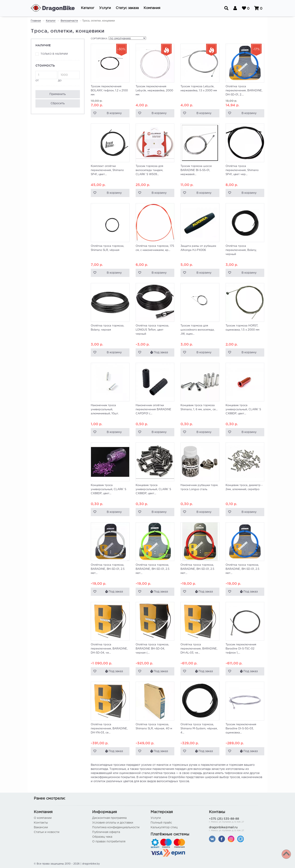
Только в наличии (54, 54)
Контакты (41, 823)
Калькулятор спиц (164, 827)
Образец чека (102, 837)
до (69, 76)
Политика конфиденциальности (116, 827)
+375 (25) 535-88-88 (235, 821)
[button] (88, 8)
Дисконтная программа (109, 818)
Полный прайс (161, 823)
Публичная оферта (106, 832)
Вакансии (41, 827)
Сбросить (58, 103)
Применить (58, 94)
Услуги (156, 818)
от (46, 76)
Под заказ (159, 352)
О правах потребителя (109, 842)
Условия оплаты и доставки (113, 823)
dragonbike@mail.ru (235, 829)
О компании (43, 818)
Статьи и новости (47, 832)
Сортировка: (99, 39)
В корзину (114, 113)
